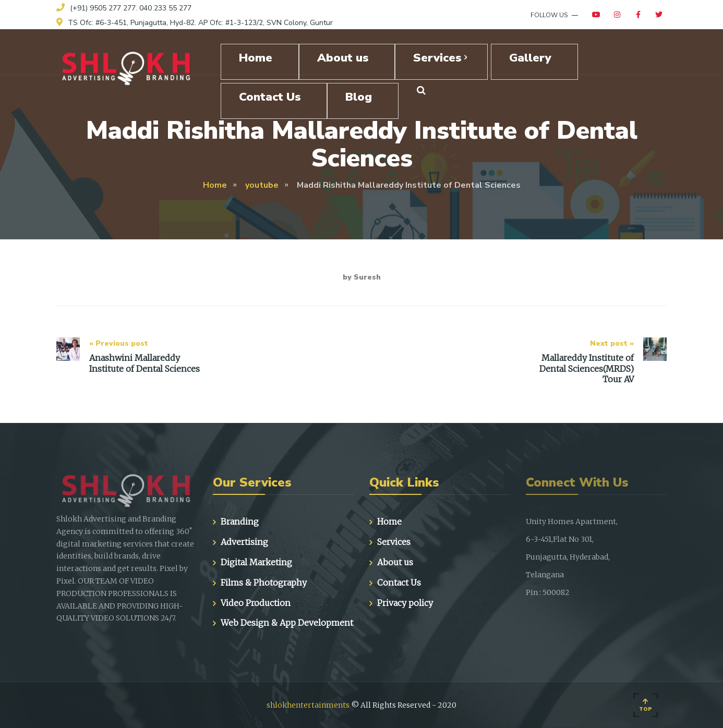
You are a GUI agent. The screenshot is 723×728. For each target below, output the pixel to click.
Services (394, 542)
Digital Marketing (256, 562)
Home (389, 521)
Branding (240, 521)
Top (646, 706)
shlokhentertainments (308, 705)
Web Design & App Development (287, 623)
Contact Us (399, 583)
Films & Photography (264, 583)
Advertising (244, 542)
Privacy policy (405, 603)
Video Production (256, 603)
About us (395, 562)
